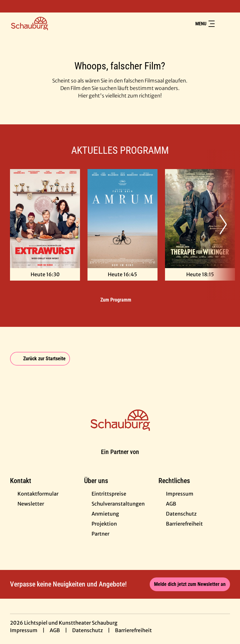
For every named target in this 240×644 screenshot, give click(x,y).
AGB (55, 630)
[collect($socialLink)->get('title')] (11, 6)
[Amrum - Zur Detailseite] (122, 219)
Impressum (24, 630)
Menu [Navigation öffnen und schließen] (205, 24)
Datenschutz (87, 630)
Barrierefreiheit (133, 630)
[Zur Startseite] (54, 24)
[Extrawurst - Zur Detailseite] (45, 219)
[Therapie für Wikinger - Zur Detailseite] (200, 219)
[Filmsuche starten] (224, 24)
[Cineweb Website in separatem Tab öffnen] (120, 459)
